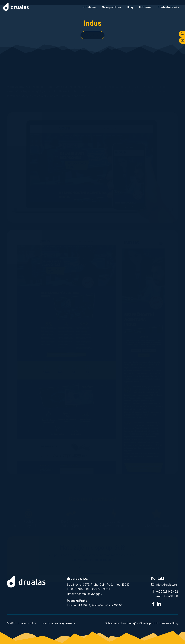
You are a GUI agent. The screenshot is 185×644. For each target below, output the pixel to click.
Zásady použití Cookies (154, 623)
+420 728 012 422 (167, 591)
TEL (182, 34)
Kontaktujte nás (168, 7)
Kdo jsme (145, 7)
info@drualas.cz (166, 584)
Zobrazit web (92, 35)
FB (153, 604)
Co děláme (89, 7)
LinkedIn (159, 604)
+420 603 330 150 (167, 596)
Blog (130, 7)
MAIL (182, 41)
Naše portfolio (111, 7)
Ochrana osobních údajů (121, 623)
